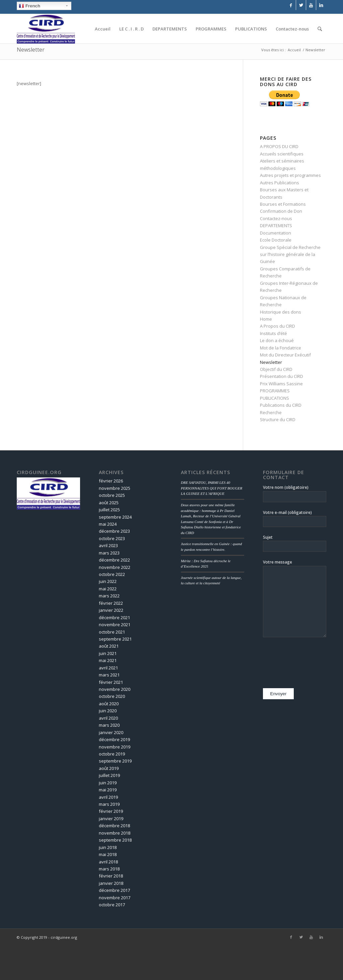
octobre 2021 (112, 632)
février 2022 (111, 603)
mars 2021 (109, 675)
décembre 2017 (114, 890)
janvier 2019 (111, 819)
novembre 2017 (115, 898)
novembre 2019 (115, 747)
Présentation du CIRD (282, 376)
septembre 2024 (115, 517)
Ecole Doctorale (276, 240)
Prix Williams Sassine (281, 384)
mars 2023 (109, 553)
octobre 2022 (112, 574)
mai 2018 (108, 854)
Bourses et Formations (283, 204)
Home (266, 319)
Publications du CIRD (281, 405)
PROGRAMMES (275, 391)
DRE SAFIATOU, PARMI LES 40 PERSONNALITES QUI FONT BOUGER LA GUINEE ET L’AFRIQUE (212, 488)
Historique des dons (281, 312)
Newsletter (31, 50)
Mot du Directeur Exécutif (285, 355)
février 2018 (111, 876)
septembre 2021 (115, 639)
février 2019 (111, 811)
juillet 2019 (109, 775)
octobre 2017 (112, 905)
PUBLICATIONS (275, 398)
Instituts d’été (273, 333)
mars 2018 (109, 869)
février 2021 (111, 682)
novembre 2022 (115, 567)
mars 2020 (109, 725)
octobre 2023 (112, 538)
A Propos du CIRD (278, 326)
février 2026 (111, 481)
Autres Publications (280, 183)
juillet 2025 (109, 510)
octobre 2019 (112, 754)
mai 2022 (108, 589)
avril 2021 (108, 668)
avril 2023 (108, 545)
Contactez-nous (276, 218)
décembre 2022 (114, 560)
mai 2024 (108, 524)
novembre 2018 (115, 833)
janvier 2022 (111, 610)
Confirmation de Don (281, 211)
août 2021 (109, 646)
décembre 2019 (114, 739)
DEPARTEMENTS (276, 225)
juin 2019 (108, 783)
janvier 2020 (111, 732)
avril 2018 (108, 862)
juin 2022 (108, 581)
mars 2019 (109, 804)
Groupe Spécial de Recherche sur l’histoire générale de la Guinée (290, 254)
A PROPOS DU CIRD (279, 146)
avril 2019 (108, 797)
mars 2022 (109, 596)
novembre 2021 (115, 625)
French (29, 6)
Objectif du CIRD (276, 369)
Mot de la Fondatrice (281, 348)
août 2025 (109, 503)
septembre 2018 (115, 840)
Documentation (276, 233)
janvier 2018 (111, 883)
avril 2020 (108, 718)
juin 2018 (108, 847)
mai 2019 (108, 790)
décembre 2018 (114, 826)
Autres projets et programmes (290, 175)
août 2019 (109, 768)
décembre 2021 (114, 617)
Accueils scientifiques (282, 154)
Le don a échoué (277, 340)
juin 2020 (108, 711)
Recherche (271, 412)
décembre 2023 (114, 531)
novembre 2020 (115, 689)
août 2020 (109, 704)
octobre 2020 (112, 696)
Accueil (294, 50)
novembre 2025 (115, 488)
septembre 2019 (115, 761)
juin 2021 (108, 653)
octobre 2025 (112, 495)
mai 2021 (108, 660)
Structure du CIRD (278, 419)
